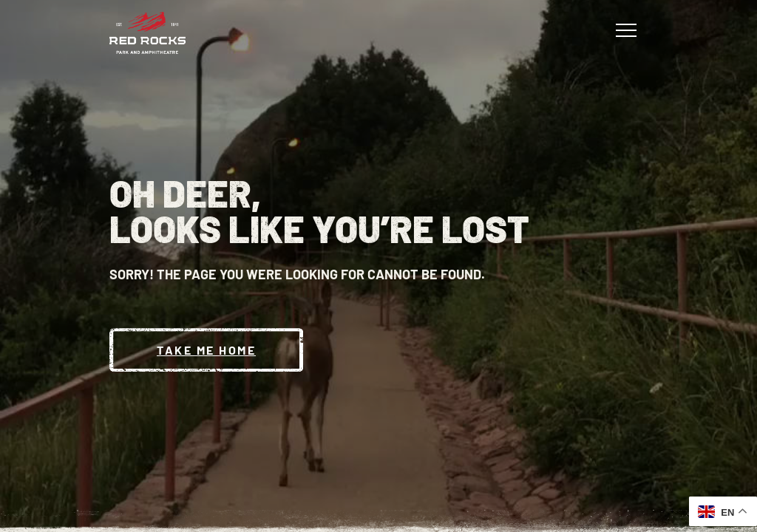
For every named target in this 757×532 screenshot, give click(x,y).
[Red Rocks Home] (147, 33)
